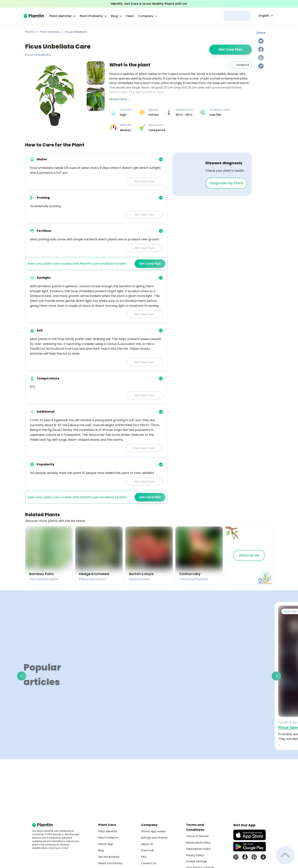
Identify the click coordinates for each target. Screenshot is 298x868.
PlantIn (30, 32)
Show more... (119, 99)
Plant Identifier (50, 32)
